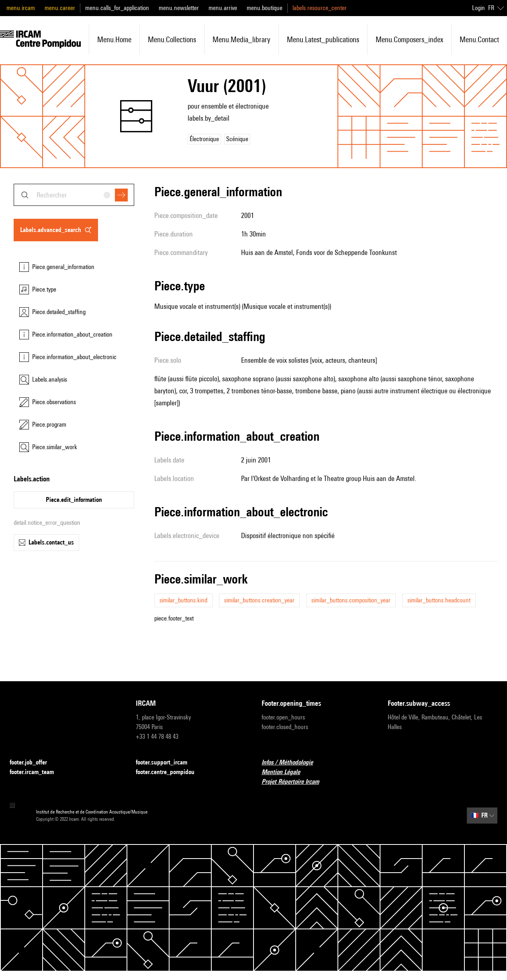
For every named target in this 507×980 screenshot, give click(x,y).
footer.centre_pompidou (170, 772)
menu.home (114, 39)
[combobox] (74, 195)
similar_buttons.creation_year (259, 600)
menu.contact (479, 39)
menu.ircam (21, 8)
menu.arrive (223, 8)
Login (478, 8)
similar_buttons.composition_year (351, 600)
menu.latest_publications (323, 39)
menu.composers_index (409, 39)
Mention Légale (286, 772)
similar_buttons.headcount (439, 600)
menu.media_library (241, 39)
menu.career (60, 8)
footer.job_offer (33, 763)
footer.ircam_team (37, 772)
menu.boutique (265, 8)
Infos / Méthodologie (292, 763)
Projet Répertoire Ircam (295, 782)
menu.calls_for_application (117, 8)
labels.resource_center (320, 8)
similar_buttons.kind (183, 600)
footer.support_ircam (166, 763)
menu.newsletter (179, 8)
